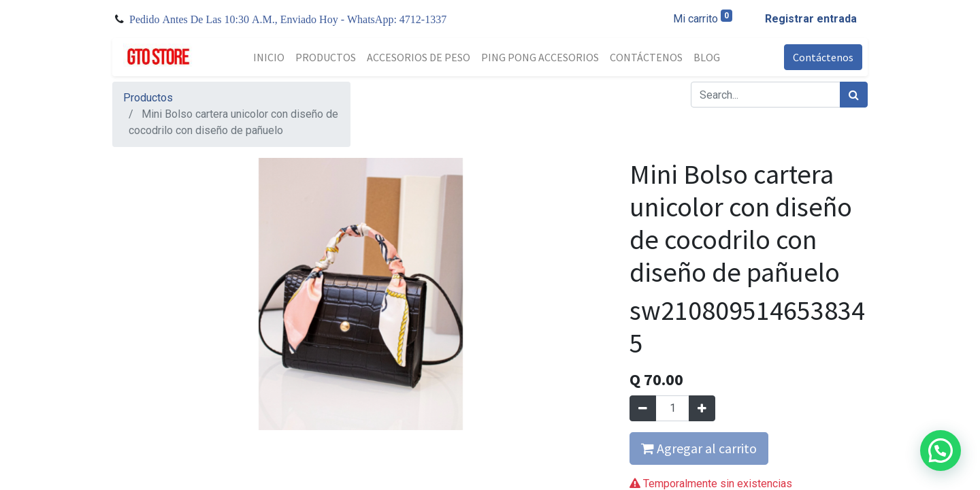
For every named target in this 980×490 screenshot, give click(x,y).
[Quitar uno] (643, 408)
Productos (148, 98)
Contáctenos (823, 57)
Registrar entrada (811, 19)
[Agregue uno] (702, 408)
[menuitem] (269, 57)
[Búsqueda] (854, 95)
